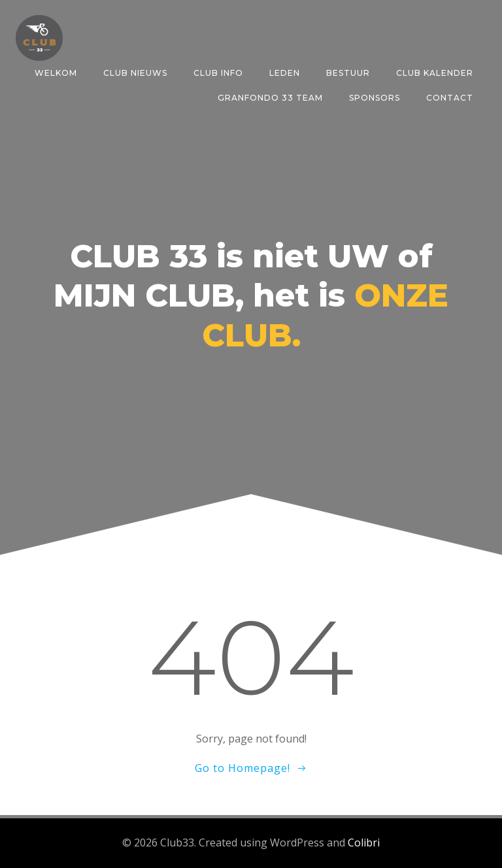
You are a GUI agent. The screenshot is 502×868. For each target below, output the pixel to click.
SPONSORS (375, 98)
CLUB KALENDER (435, 73)
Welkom (56, 73)
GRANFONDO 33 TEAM (270, 98)
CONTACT (450, 98)
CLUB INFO (218, 73)
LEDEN (285, 73)
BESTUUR (348, 73)
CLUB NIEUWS (135, 73)
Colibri (364, 843)
